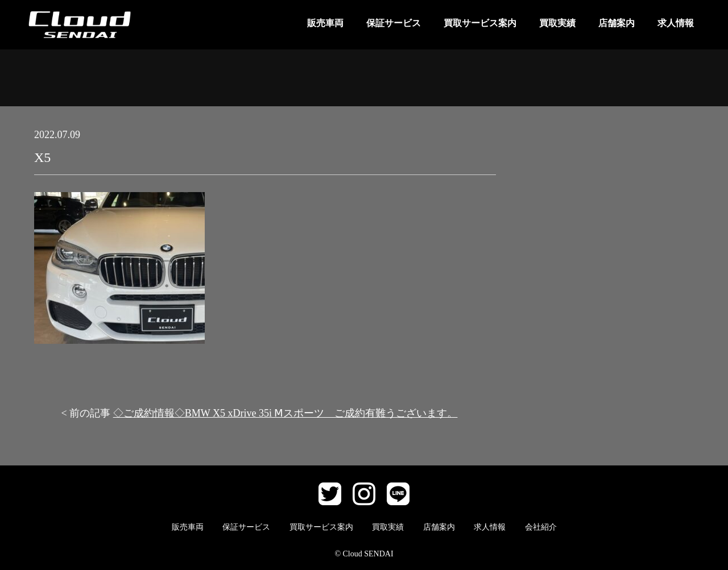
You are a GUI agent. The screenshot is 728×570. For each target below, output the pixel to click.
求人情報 (676, 23)
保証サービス (394, 23)
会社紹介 (541, 527)
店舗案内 (617, 23)
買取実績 (557, 23)
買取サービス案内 (480, 23)
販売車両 (325, 23)
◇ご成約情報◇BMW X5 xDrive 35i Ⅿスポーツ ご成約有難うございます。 (286, 413)
